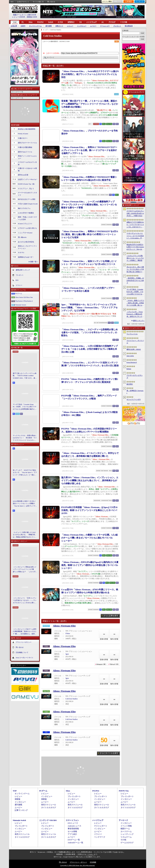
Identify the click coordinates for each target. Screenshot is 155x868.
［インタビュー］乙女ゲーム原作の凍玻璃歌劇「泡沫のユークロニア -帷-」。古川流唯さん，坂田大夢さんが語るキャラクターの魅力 (25, 632)
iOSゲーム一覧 (74, 840)
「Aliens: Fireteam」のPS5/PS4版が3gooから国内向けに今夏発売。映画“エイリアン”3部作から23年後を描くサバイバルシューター (90, 565)
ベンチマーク (100, 837)
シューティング (127, 834)
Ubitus (68, 633)
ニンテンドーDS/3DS (48, 820)
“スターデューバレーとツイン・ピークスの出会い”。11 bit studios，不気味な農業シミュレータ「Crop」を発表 (135, 236)
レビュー (70, 26)
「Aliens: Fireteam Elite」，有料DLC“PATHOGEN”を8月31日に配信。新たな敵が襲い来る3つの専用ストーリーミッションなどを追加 (90, 234)
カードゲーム (126, 831)
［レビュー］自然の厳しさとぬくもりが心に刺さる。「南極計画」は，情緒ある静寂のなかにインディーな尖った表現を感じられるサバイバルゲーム (25, 535)
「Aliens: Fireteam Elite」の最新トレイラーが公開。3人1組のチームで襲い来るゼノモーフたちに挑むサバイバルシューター (90, 538)
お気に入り (117, 1)
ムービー (93, 26)
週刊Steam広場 (23, 175)
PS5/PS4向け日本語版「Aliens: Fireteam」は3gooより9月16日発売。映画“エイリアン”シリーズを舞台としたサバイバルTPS (89, 510)
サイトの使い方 (38, 2)
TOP (15, 22)
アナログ (112, 22)
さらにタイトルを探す (109, 753)
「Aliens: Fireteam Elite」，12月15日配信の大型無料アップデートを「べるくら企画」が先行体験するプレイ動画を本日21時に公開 (90, 349)
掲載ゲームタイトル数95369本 (25, 15)
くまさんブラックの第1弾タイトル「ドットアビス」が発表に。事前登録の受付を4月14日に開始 (135, 258)
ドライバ (19, 285)
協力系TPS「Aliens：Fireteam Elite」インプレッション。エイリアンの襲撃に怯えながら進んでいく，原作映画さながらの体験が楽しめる (90, 480)
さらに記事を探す (111, 616)
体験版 (17, 799)
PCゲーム (19, 293)
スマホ (60, 22)
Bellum (129, 369)
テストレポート (101, 826)
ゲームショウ (105, 26)
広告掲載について (22, 652)
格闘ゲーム (125, 829)
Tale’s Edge (130, 356)
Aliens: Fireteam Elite (64, 626)
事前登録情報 (73, 829)
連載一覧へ (34, 262)
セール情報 (72, 831)
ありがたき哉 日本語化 (26, 242)
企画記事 (14, 26)
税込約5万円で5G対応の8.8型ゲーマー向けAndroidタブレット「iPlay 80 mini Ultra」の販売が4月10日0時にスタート (135, 247)
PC (23, 22)
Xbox (30, 22)
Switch (51, 22)
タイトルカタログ (49, 807)
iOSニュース (73, 823)
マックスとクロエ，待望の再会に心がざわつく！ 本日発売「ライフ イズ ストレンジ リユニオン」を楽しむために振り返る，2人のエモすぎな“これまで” (25, 438)
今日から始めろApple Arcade (28, 204)
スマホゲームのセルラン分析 (27, 163)
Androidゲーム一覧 (75, 843)
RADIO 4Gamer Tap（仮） (27, 184)
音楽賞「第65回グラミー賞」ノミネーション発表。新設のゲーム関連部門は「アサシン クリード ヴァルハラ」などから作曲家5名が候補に (90, 104)
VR (80, 22)
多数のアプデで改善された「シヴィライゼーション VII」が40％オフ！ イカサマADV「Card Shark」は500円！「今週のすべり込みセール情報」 (135, 225)
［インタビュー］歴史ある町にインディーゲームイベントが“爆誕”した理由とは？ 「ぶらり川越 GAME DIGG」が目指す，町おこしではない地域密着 (25, 569)
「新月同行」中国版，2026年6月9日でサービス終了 (135, 280)
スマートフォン (72, 820)
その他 (123, 840)
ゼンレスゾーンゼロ (134, 399)
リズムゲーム (126, 837)
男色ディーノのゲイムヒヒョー (27, 157)
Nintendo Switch (21, 305)
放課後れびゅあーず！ (26, 257)
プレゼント (117, 26)
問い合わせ (51, 2)
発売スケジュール (49, 805)
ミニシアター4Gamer (25, 233)
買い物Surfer (22, 237)
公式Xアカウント (23, 2)
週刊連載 (49, 26)
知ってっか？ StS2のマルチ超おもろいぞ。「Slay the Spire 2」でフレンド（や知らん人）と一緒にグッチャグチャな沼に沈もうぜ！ (25, 473)
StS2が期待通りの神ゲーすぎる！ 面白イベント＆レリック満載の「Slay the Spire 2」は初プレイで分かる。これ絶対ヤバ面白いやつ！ (25, 504)
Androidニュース (74, 826)
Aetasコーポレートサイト (25, 658)
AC (103, 22)
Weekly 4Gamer (23, 134)
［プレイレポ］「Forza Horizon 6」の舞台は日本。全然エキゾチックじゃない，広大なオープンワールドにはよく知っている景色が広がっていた (135, 314)
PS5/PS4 (40, 22)
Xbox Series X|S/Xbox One (24, 297)
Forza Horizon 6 (132, 362)
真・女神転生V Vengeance (135, 392)
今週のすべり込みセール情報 (27, 169)
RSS (12, 2)
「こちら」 (90, 854)
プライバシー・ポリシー (78, 862)
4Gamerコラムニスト (25, 224)
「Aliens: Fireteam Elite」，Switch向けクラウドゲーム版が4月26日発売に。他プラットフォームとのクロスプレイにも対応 (90, 74)
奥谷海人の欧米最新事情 (27, 129)
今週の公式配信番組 (25, 147)
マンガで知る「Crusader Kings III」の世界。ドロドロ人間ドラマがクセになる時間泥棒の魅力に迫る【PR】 (25, 407)
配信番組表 (129, 26)
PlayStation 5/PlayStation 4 (24, 301)
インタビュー (82, 26)
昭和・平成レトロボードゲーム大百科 (27, 218)
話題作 (23, 26)
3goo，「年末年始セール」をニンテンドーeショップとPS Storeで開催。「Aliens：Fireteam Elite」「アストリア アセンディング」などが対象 (89, 308)
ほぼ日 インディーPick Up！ (28, 179)
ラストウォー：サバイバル (135, 342)
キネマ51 (21, 253)
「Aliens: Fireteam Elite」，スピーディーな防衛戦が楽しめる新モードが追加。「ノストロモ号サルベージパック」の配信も (90, 332)
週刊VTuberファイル (25, 152)
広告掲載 (93, 862)
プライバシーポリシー (24, 642)
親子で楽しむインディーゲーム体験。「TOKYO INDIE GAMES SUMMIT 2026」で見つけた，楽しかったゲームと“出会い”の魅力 (25, 376)
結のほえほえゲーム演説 (27, 199)
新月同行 (130, 384)
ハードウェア (92, 22)
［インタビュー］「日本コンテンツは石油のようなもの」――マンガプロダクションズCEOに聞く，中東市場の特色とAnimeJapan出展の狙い (25, 601)
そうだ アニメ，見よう (26, 188)
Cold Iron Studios (71, 699)
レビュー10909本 (19, 17)
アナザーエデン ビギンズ (135, 376)
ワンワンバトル (132, 334)
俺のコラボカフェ (24, 208)
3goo (67, 654)
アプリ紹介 (72, 834)
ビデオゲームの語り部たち (27, 228)
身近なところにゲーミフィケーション (27, 247)
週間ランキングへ (139, 321)
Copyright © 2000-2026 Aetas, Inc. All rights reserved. (77, 865)
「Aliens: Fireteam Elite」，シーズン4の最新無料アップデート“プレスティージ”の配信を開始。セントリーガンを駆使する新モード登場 (89, 205)
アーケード (123, 820)
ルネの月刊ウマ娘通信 (26, 213)
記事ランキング (21, 810)
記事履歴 (129, 1)
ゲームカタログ (127, 843)
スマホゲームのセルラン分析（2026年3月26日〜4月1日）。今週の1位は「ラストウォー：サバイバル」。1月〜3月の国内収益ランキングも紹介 (135, 213)
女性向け (71, 22)
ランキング (139, 1)
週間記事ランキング (23, 270)
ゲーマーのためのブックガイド (27, 194)
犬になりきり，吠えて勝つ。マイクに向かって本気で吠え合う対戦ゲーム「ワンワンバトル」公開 (135, 269)
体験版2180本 (32, 17)
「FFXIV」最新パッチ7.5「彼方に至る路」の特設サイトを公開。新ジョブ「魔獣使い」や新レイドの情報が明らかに (135, 303)
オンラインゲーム (35, 26)
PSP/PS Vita (124, 791)
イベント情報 (126, 826)
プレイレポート (74, 796)
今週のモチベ (23, 138)
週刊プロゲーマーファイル (27, 143)
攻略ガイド (59, 26)
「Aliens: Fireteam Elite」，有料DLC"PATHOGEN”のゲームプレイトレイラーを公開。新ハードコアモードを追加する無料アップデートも (89, 150)
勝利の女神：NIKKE (134, 349)
